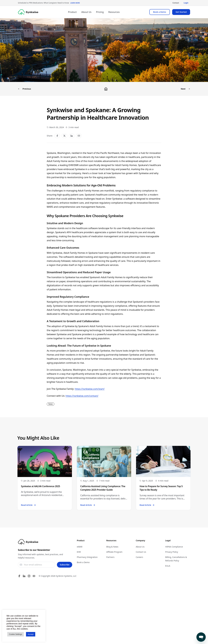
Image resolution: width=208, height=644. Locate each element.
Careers (139, 557)
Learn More (75, 3)
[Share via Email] (79, 136)
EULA (168, 566)
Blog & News (112, 547)
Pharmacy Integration (87, 557)
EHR (79, 552)
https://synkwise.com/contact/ (82, 396)
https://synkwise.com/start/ (90, 389)
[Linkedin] (24, 576)
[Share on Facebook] (57, 136)
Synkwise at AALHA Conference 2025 (40, 486)
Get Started (181, 12)
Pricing (100, 12)
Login (186, 3)
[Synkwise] (28, 12)
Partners (110, 557)
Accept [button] (31, 634)
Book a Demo (160, 12)
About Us (86, 12)
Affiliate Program (114, 552)
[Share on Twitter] (64, 136)
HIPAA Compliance (174, 547)
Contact (176, 3)
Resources (114, 12)
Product (72, 12)
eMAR (80, 547)
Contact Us (141, 552)
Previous (24, 89)
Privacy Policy (172, 552)
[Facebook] (19, 576)
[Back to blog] (106, 89)
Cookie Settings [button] (16, 634)
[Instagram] (29, 576)
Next (186, 89)
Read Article (28, 505)
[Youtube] (34, 576)
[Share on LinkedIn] (72, 136)
